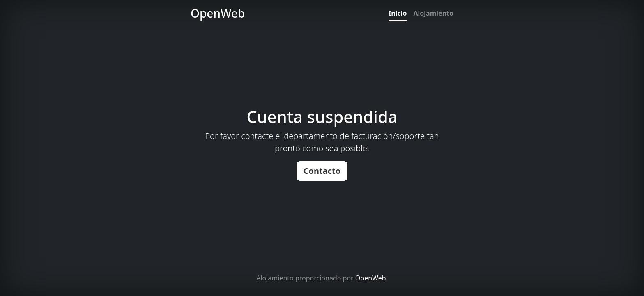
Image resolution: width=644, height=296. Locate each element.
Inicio (398, 13)
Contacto (322, 171)
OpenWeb (371, 278)
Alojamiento (434, 13)
